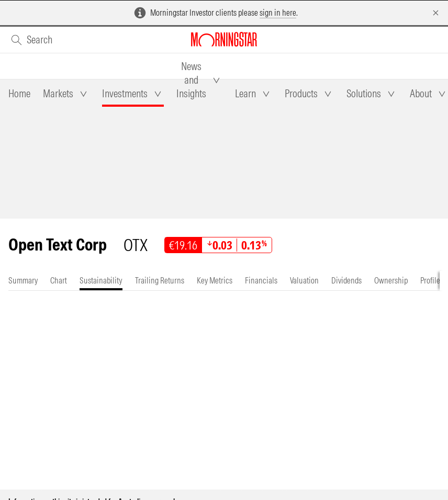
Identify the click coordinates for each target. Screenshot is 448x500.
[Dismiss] (436, 13)
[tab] (19, 94)
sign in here (278, 13)
